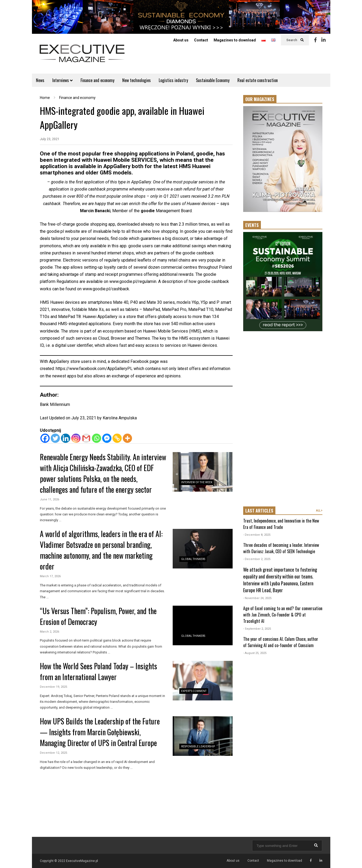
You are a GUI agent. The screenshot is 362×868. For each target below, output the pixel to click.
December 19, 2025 (53, 687)
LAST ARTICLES (259, 511)
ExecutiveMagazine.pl (82, 861)
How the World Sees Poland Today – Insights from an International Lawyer (98, 671)
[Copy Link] (117, 438)
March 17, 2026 (50, 576)
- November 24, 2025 (257, 598)
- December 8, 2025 (257, 535)
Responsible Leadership (198, 746)
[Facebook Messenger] (107, 438)
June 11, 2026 (50, 499)
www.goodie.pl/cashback (106, 289)
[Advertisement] (283, 419)
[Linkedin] (66, 438)
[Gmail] (86, 438)
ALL (319, 511)
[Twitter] (55, 438)
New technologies (137, 80)
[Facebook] (45, 438)
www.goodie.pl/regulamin (133, 281)
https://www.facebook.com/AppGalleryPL (94, 369)
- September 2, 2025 (257, 629)
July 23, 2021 (50, 139)
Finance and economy (97, 80)
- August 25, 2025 (255, 653)
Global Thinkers (193, 559)
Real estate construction (258, 80)
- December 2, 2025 (257, 559)
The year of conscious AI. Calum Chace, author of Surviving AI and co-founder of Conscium (281, 642)
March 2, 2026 (50, 632)
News (40, 80)
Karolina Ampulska (120, 418)
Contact (201, 40)
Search (295, 40)
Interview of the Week (197, 482)
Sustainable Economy (213, 80)
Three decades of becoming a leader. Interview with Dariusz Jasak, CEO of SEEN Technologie (281, 548)
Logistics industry (173, 80)
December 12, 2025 (53, 753)
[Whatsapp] (97, 438)
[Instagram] (76, 438)
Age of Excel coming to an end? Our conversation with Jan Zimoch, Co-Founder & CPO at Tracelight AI (283, 615)
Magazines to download (235, 40)
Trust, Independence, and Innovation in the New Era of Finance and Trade (281, 524)
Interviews (62, 80)
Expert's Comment (194, 691)
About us (181, 40)
